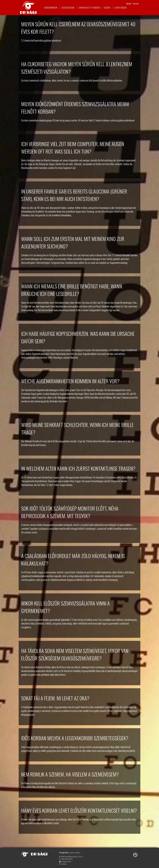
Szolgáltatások (68, 8)
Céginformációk (51, 8)
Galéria (107, 8)
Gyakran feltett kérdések (89, 8)
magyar (129, 4)
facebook (64, 864)
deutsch (136, 4)
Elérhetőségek (120, 8)
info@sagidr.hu (66, 862)
